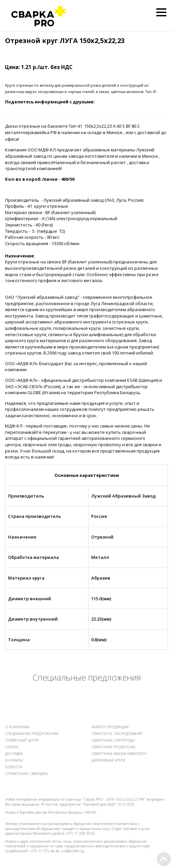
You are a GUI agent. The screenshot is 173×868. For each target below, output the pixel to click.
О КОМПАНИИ (17, 727)
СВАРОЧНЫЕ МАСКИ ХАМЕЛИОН (119, 754)
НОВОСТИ (14, 767)
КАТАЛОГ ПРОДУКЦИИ (110, 727)
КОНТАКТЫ (14, 760)
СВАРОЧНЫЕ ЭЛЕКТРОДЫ (113, 740)
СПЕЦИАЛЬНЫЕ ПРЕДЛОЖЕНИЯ (32, 734)
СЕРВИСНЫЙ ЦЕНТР (22, 740)
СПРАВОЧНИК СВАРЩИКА (26, 774)
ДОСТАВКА (14, 754)
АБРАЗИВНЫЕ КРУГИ (108, 760)
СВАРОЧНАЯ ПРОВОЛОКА (113, 747)
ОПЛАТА (12, 747)
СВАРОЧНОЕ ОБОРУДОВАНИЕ (117, 734)
